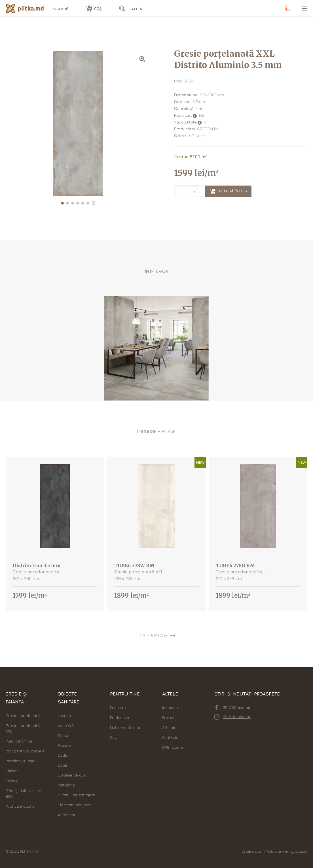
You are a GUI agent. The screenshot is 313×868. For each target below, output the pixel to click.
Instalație (66, 785)
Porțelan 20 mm (20, 761)
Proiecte (169, 717)
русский (61, 8)
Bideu (63, 735)
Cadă (63, 755)
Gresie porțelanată (23, 715)
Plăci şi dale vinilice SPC (23, 793)
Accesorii (66, 815)
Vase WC (66, 725)
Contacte (170, 737)
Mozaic (12, 781)
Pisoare (64, 745)
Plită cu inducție (20, 806)
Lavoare (65, 715)
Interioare (171, 708)
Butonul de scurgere (76, 795)
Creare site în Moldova (261, 851)
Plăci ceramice (19, 741)
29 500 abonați (233, 717)
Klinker (12, 771)
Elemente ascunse (75, 805)
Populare (118, 708)
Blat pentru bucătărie (25, 751)
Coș (113, 737)
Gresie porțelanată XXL (23, 728)
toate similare (153, 636)
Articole (169, 727)
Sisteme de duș (72, 775)
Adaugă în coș (228, 192)
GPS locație (173, 747)
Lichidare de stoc (126, 727)
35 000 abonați (233, 707)
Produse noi (121, 717)
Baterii (64, 765)
